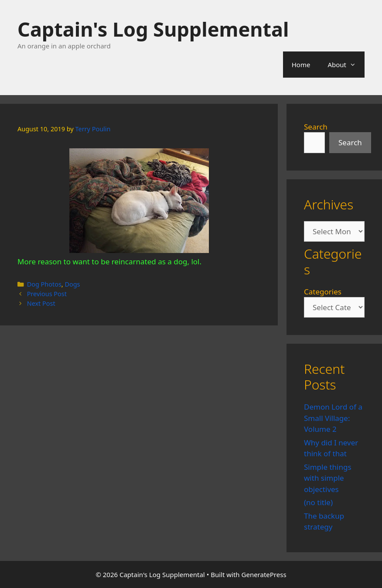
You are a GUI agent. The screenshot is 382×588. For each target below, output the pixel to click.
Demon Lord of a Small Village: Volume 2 (333, 418)
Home (301, 65)
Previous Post (47, 294)
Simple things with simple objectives (328, 478)
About (346, 65)
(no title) (318, 502)
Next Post (41, 303)
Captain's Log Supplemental (153, 29)
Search (316, 127)
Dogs (72, 284)
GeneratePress (264, 574)
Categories (323, 292)
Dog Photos (44, 284)
